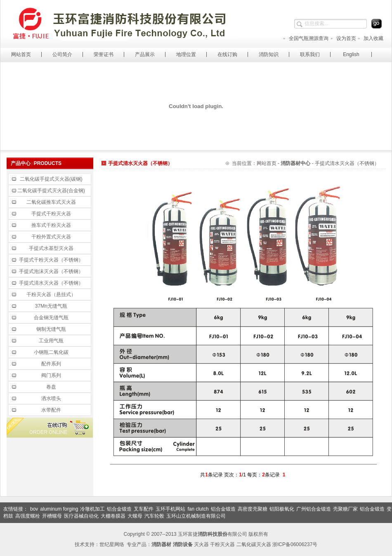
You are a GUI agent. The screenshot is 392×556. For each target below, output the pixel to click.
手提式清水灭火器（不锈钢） (52, 283)
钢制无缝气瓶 (52, 329)
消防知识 (269, 54)
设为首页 (343, 38)
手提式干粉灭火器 (52, 214)
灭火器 (201, 544)
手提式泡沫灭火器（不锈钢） (52, 271)
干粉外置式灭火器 (52, 237)
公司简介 (62, 54)
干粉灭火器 (222, 544)
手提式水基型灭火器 (52, 248)
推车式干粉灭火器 (52, 225)
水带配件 (52, 410)
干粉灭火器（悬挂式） (52, 294)
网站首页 (21, 54)
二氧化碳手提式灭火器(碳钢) (52, 179)
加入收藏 (370, 38)
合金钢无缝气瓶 (52, 318)
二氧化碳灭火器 (254, 544)
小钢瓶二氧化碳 (52, 352)
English (351, 54)
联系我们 (310, 54)
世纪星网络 (112, 544)
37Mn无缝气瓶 (52, 306)
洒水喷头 (52, 398)
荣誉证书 (104, 54)
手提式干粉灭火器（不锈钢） (52, 260)
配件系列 (52, 364)
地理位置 (186, 54)
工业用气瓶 (52, 341)
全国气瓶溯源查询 (306, 38)
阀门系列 (52, 375)
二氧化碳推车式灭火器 (52, 202)
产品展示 (145, 54)
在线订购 (227, 54)
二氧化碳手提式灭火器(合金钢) (52, 191)
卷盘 (52, 387)
